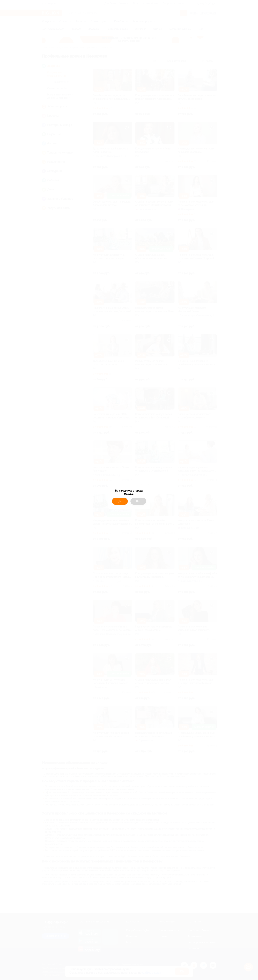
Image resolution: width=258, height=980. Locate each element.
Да (120, 501)
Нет (138, 501)
